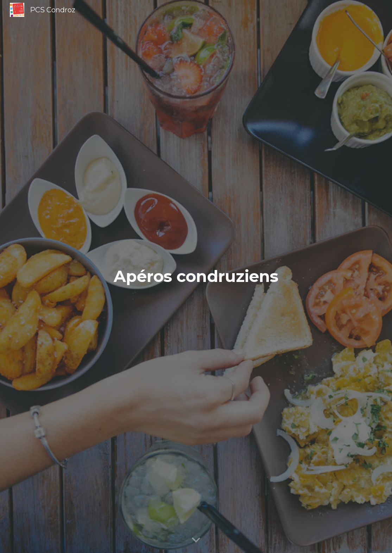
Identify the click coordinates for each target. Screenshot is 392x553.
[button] (196, 540)
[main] (196, 276)
